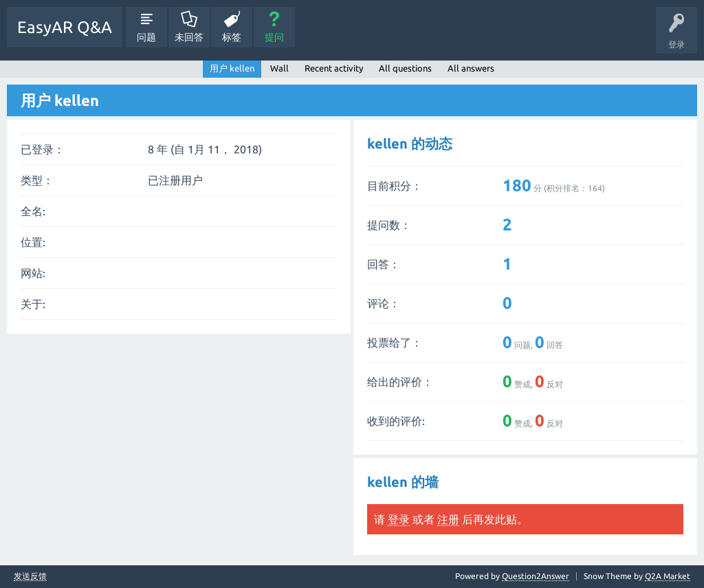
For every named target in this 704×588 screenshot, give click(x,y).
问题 (146, 37)
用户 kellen (232, 68)
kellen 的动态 (410, 143)
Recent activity (334, 68)
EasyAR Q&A (65, 27)
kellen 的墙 (403, 482)
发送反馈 (30, 576)
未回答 (189, 37)
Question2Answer (536, 576)
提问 (274, 37)
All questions (405, 68)
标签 (232, 37)
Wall (279, 68)
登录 (399, 519)
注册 (448, 519)
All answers (471, 68)
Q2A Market (668, 576)
